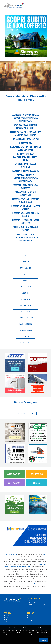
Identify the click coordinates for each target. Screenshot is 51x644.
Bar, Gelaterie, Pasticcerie (26, 413)
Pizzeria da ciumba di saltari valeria (26, 208)
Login (5, 621)
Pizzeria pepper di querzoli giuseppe (25, 222)
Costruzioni (14, 483)
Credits (29, 616)
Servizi (37, 483)
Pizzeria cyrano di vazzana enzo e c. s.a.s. (26, 201)
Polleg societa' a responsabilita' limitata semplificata (26, 237)
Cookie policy (31, 620)
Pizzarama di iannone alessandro (25, 194)
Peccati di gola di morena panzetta (25, 187)
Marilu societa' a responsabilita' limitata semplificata (26, 178)
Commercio (37, 474)
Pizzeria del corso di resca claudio (26, 215)
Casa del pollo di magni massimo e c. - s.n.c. (26, 126)
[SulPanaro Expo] (14, 6)
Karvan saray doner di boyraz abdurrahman (25, 148)
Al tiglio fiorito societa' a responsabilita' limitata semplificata (26, 118)
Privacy (29, 618)
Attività (6, 619)
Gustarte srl (25, 143)
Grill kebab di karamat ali (26, 139)
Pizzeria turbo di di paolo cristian (25, 229)
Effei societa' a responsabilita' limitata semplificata (25, 133)
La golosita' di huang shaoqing (25, 165)
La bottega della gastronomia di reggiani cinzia (26, 157)
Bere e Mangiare (17, 96)
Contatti (6, 617)
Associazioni (14, 474)
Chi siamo (6, 615)
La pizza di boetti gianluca (26, 171)
